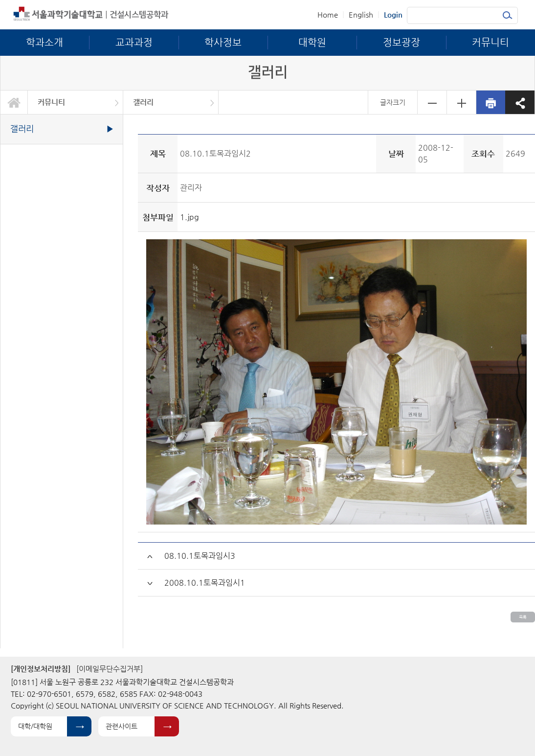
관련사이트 (122, 726)
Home (328, 14)
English (361, 14)
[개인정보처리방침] (41, 669)
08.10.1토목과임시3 (200, 556)
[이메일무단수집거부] (110, 669)
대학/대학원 (35, 726)
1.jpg (189, 217)
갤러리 (143, 102)
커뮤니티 (51, 102)
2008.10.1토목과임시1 (205, 583)
